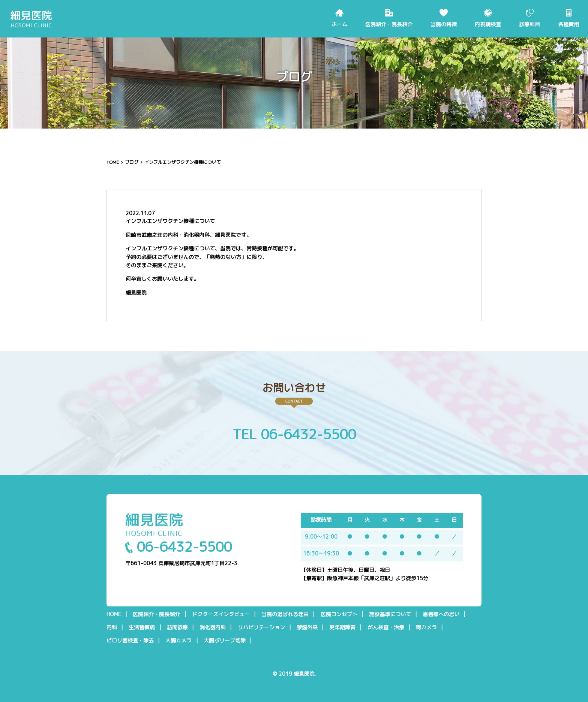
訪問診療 (177, 627)
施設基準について (390, 614)
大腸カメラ (178, 641)
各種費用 (568, 24)
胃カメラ (426, 627)
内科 (112, 627)
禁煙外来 (307, 627)
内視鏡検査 (488, 24)
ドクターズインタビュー (221, 614)
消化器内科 (213, 627)
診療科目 (529, 24)
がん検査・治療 (386, 627)
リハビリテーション (261, 627)
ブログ (132, 162)
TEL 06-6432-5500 (294, 434)
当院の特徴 (444, 24)
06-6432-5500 (178, 547)
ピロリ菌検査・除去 (130, 641)
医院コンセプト (339, 614)
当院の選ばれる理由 (285, 614)
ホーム (339, 24)
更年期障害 (342, 627)
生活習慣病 (142, 627)
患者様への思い (441, 614)
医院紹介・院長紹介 (389, 24)
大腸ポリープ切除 (225, 641)
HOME (113, 162)
